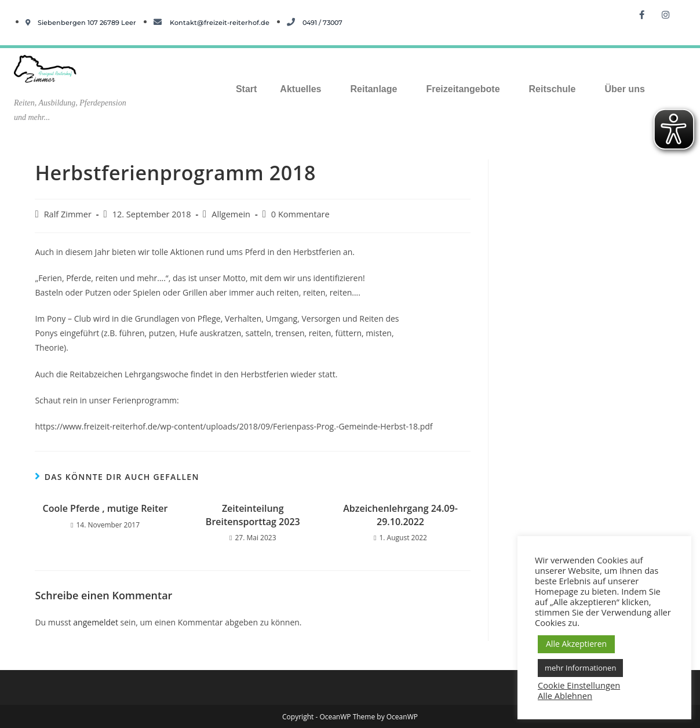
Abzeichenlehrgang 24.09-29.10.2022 (400, 515)
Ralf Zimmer (68, 214)
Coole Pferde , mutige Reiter (105, 508)
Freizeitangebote (463, 89)
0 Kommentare (300, 214)
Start (246, 89)
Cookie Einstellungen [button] (579, 685)
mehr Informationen (580, 668)
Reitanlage (373, 89)
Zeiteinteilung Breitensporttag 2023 (253, 515)
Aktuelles (300, 89)
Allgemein (231, 214)
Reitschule (553, 89)
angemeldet (96, 622)
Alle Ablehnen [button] (565, 696)
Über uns (624, 89)
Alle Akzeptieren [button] (576, 644)
